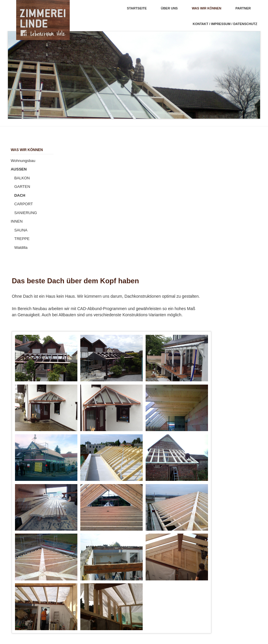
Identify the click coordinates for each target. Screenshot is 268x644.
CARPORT (23, 204)
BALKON (22, 178)
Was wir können (207, 8)
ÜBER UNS (169, 8)
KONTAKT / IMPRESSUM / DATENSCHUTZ (225, 24)
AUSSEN (19, 169)
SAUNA (21, 230)
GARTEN (22, 187)
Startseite (137, 8)
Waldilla (21, 247)
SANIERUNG (25, 213)
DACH (20, 195)
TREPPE (22, 239)
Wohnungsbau (23, 161)
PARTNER (243, 8)
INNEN (16, 221)
